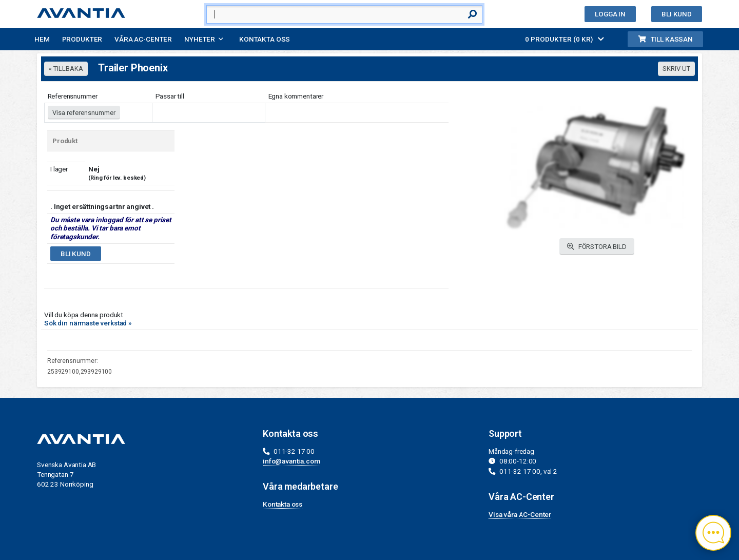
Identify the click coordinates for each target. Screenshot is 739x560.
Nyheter (200, 39)
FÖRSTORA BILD (597, 247)
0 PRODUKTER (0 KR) (565, 39)
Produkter (82, 39)
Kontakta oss (265, 39)
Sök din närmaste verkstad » (88, 323)
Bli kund (677, 14)
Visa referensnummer (84, 113)
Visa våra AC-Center (520, 514)
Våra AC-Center (143, 39)
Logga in (610, 14)
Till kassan (665, 39)
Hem (42, 39)
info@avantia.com (291, 461)
